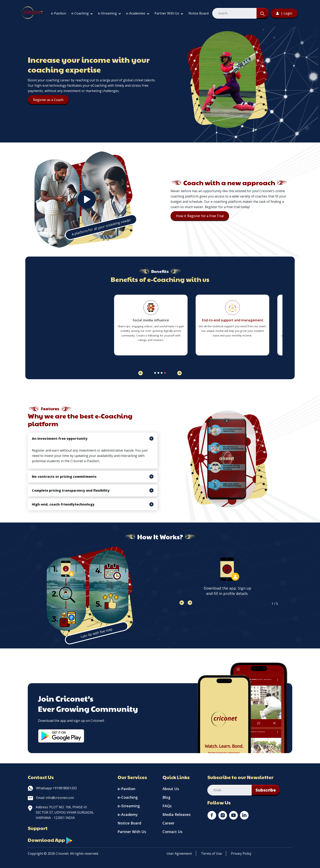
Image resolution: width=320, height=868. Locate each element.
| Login (284, 13)
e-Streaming (109, 13)
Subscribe (266, 790)
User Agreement (179, 853)
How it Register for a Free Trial (200, 216)
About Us (171, 789)
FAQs (167, 806)
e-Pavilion (59, 13)
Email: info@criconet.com (51, 798)
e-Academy (128, 814)
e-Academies (138, 13)
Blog (166, 797)
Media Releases (177, 814)
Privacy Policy (241, 853)
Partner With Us (169, 13)
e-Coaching (82, 13)
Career (168, 823)
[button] (179, 373)
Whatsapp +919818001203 (52, 788)
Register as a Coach (48, 100)
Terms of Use (211, 853)
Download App (50, 840)
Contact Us (172, 832)
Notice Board (198, 13)
